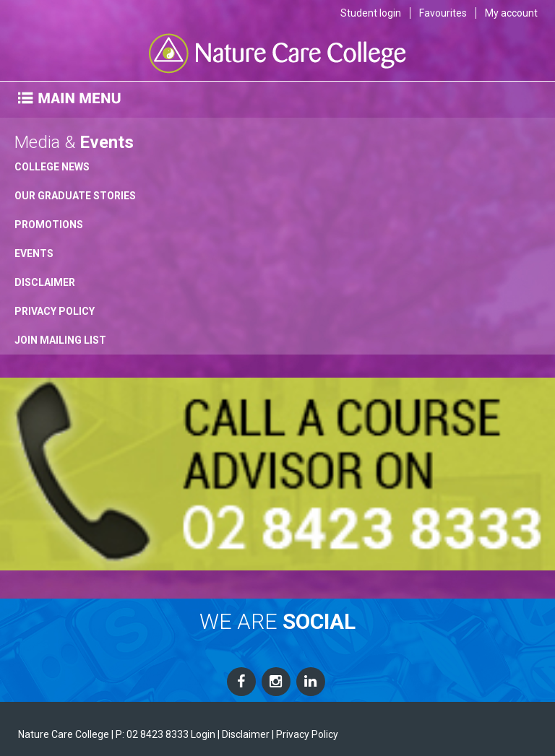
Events (34, 253)
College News (52, 167)
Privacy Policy (55, 311)
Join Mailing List (60, 340)
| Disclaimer (244, 734)
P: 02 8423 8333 (152, 734)
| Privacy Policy (305, 734)
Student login (371, 13)
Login (203, 734)
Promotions (49, 225)
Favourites (443, 13)
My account (511, 13)
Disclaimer (45, 282)
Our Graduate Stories (75, 196)
